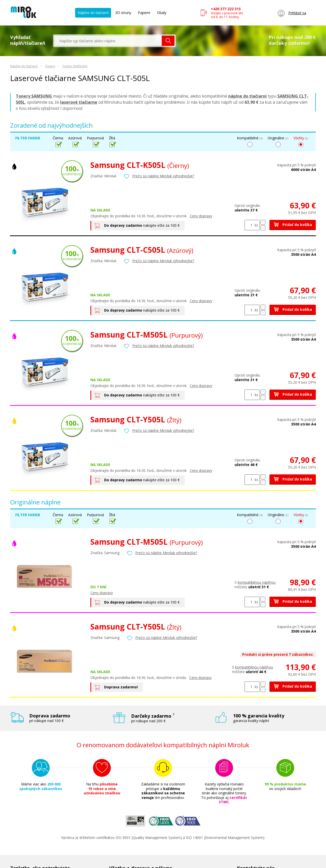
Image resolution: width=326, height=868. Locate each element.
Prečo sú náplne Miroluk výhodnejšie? (163, 176)
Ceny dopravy (201, 216)
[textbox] (108, 41)
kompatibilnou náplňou (257, 582)
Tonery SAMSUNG (75, 66)
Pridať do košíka (293, 225)
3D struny (123, 13)
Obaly (162, 13)
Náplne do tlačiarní (93, 13)
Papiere (144, 13)
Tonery (50, 66)
